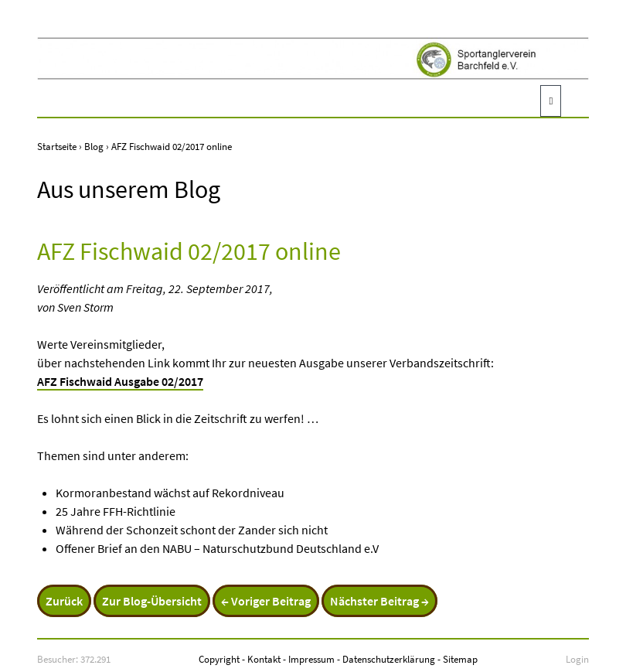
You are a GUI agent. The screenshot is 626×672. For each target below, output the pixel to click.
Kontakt (264, 659)
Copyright (219, 659)
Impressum (311, 659)
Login (577, 659)
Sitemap (460, 659)
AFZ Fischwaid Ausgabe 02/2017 (120, 381)
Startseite (57, 146)
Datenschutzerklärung (389, 659)
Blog (94, 146)
